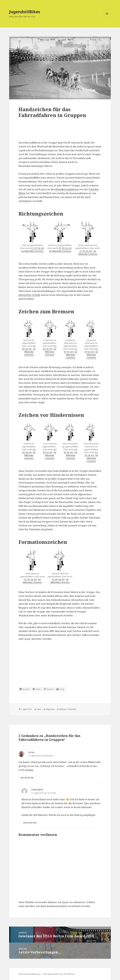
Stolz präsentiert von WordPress (59, 974)
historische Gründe (29, 295)
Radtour (63, 709)
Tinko (39, 709)
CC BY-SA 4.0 (38, 248)
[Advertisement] (60, 132)
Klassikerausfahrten (67, 189)
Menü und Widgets (107, 17)
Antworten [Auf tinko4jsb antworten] (30, 823)
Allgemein (50, 709)
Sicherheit (72, 709)
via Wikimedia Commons (32, 251)
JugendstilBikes (25, 12)
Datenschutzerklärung (30, 974)
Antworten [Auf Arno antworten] (27, 778)
